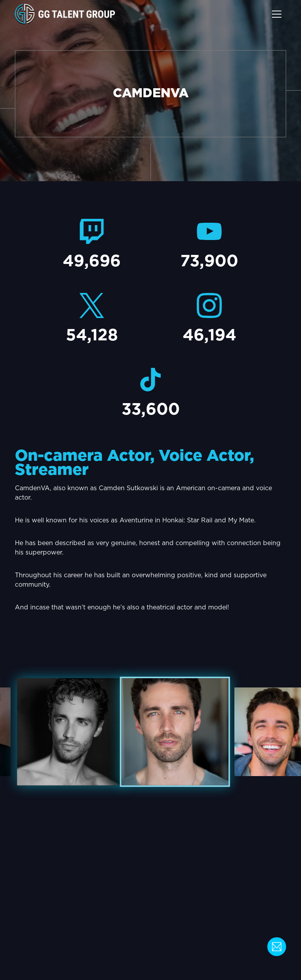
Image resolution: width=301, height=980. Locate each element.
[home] (65, 14)
